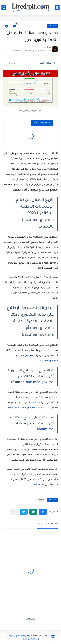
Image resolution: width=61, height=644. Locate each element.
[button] (43, 512)
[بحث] (4, 8)
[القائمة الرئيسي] (57, 8)
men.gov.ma (26, 356)
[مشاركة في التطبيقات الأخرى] (14, 512)
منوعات (52, 26)
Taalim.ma (38, 485)
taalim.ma (45, 430)
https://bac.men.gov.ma (21, 408)
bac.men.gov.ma (40, 383)
